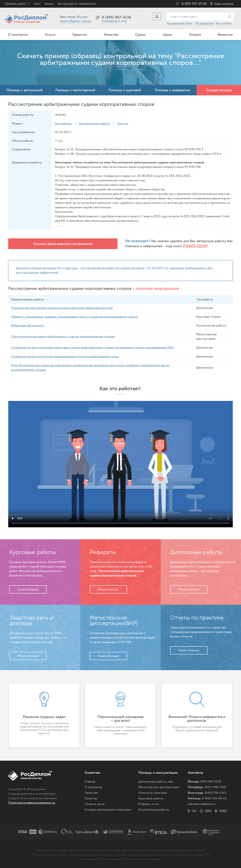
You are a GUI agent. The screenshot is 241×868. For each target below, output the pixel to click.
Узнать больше (28, 589)
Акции (49, 4)
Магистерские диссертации (159, 787)
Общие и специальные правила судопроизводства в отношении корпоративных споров (74, 317)
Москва (82, 17)
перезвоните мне (114, 21)
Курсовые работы (151, 798)
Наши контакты (224, 4)
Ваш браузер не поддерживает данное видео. (120, 464)
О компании (18, 35)
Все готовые (224, 23)
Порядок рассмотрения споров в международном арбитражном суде (62, 308)
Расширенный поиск (180, 23)
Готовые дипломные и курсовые (108, 809)
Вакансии (225, 35)
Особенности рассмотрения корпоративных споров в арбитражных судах (65, 356)
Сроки (140, 35)
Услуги (50, 35)
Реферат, (145, 804)
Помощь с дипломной (25, 90)
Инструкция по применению (77, 4)
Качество (111, 35)
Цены (167, 35)
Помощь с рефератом (172, 90)
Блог (37, 4)
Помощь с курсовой (125, 90)
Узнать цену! (145, 246)
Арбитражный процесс (28, 326)
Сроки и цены (95, 804)
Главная (90, 781)
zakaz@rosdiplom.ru (202, 804)
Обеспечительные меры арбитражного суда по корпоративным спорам (63, 337)
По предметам (204, 23)
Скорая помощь (219, 90)
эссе (155, 804)
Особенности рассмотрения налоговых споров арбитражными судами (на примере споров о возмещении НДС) (93, 348)
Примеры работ (15, 4)
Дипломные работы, (153, 781)
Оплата (195, 35)
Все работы (63, 124)
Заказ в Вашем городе (76, 21)
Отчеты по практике (153, 793)
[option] (44, 715)
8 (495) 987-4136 (116, 17)
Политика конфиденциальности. (32, 803)
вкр (171, 781)
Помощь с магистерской (75, 90)
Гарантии (80, 35)
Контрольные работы (94, 124)
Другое (123, 124)
